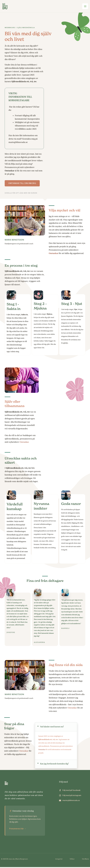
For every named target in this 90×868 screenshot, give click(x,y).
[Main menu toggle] (85, 7)
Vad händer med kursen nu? (52, 728)
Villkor (72, 860)
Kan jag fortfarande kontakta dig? (54, 765)
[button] (56, 728)
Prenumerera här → (18, 830)
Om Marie (85, 860)
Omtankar (72, 709)
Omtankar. (24, 443)
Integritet (59, 860)
